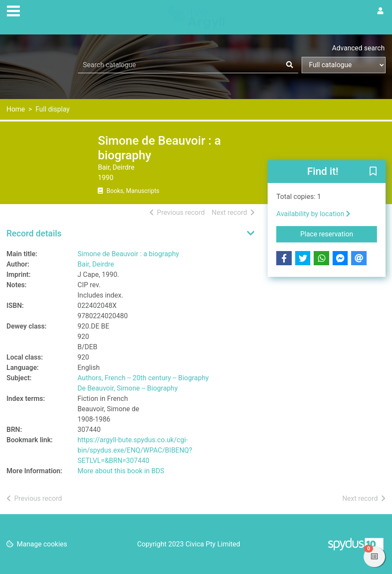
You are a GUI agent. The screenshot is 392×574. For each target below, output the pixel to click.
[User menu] (380, 11)
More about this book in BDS (121, 471)
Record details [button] (34, 233)
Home (16, 109)
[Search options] (344, 65)
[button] (373, 172)
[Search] (290, 65)
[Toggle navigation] (13, 10)
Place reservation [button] (339, 233)
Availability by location (313, 214)
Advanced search (358, 48)
